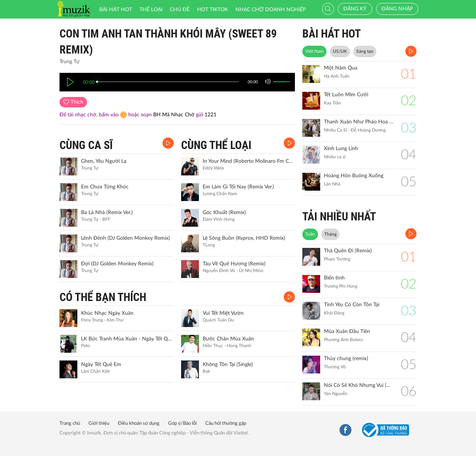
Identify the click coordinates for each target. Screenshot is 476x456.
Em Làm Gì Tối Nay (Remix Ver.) (238, 187)
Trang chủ (70, 423)
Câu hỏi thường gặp (226, 423)
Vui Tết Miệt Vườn (223, 313)
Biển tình (334, 278)
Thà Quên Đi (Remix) (348, 251)
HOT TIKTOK (213, 10)
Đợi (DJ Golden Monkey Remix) (117, 264)
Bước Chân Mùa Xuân (228, 339)
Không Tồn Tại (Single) (228, 365)
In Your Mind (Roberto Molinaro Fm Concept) (248, 161)
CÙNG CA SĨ (86, 145)
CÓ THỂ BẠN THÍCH (103, 297)
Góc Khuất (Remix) (224, 213)
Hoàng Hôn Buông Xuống (354, 176)
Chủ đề (180, 10)
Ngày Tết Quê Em (101, 365)
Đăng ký (355, 9)
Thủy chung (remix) (346, 359)
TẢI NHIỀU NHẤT (339, 216)
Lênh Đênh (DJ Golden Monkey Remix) (126, 238)
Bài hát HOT (116, 10)
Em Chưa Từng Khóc (105, 187)
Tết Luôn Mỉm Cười (346, 95)
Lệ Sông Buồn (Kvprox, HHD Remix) (244, 238)
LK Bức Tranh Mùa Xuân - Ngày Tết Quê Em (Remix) (126, 339)
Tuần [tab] (310, 234)
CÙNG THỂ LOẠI (216, 145)
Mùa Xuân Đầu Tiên (347, 332)
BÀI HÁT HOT (332, 34)
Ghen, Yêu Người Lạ (104, 161)
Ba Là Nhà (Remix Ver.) (107, 213)
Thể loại (151, 10)
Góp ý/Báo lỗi (182, 423)
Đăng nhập (397, 9)
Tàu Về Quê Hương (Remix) (234, 264)
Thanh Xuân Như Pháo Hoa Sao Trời (359, 122)
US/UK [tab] (340, 51)
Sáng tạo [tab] (365, 51)
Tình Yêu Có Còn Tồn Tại (352, 305)
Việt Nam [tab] (314, 51)
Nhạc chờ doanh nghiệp (271, 10)
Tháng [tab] (330, 234)
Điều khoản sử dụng (139, 423)
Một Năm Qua (341, 68)
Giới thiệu (99, 423)
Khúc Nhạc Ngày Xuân (107, 313)
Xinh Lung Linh (341, 149)
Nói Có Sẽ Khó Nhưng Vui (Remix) (359, 385)
